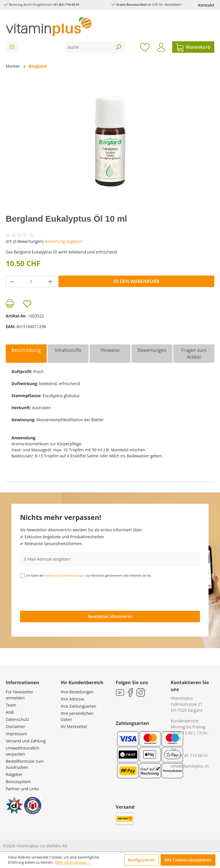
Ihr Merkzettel (74, 726)
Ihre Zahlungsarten (78, 706)
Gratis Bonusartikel (131, 4)
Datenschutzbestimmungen (65, 575)
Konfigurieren (141, 860)
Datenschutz (17, 719)
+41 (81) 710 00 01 (66, 4)
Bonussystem (18, 782)
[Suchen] (118, 47)
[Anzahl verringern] (12, 281)
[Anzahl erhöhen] (50, 281)
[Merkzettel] (145, 47)
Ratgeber (14, 774)
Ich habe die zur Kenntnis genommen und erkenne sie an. (89, 575)
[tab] (26, 354)
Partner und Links (22, 789)
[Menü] (12, 47)
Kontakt (206, 5)
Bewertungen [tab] (152, 350)
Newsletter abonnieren (110, 616)
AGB (10, 712)
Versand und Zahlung (26, 741)
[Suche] (89, 47)
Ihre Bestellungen (77, 692)
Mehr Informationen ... (72, 862)
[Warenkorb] (193, 47)
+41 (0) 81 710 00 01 (189, 755)
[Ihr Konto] (161, 47)
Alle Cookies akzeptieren (188, 860)
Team (11, 705)
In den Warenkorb (136, 281)
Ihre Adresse (72, 699)
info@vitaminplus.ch (190, 766)
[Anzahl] (31, 281)
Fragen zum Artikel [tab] (194, 354)
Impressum (16, 734)
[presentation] (64, 594)
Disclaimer (15, 726)
